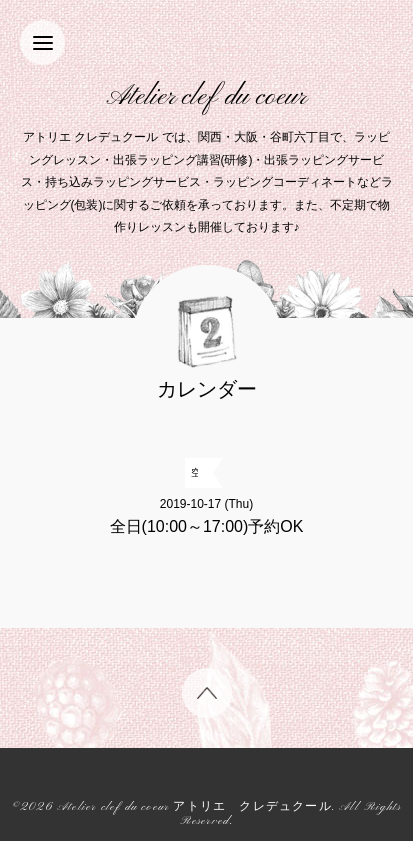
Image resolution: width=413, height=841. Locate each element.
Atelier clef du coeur (206, 97)
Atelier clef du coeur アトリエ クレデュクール (194, 807)
